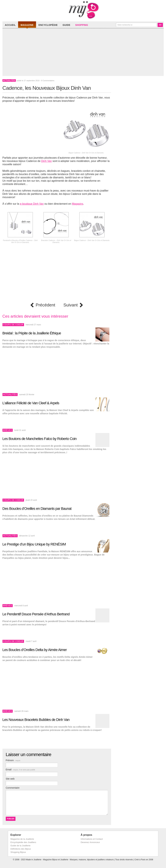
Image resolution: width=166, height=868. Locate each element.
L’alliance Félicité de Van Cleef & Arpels (31, 403)
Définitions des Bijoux (21, 849)
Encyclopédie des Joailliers (23, 842)
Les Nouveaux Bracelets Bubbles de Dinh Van (36, 720)
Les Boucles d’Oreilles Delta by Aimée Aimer (35, 650)
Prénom (13, 760)
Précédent (45, 305)
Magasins (77, 204)
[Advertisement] (84, 53)
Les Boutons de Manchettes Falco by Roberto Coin (40, 439)
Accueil (10, 25)
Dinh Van (46, 161)
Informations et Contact (92, 839)
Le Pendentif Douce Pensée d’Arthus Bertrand (36, 614)
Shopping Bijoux (18, 852)
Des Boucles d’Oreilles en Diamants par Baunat (37, 509)
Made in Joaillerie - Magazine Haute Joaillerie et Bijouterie (83, 10)
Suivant (70, 305)
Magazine (27, 25)
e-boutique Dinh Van (32, 204)
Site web (10, 779)
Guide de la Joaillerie (20, 846)
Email (20, 770)
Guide (66, 25)
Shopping (82, 25)
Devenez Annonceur (90, 842)
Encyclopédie (48, 25)
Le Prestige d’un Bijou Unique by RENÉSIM (34, 544)
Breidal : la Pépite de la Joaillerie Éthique (32, 333)
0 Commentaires (48, 81)
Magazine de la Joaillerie (22, 839)
